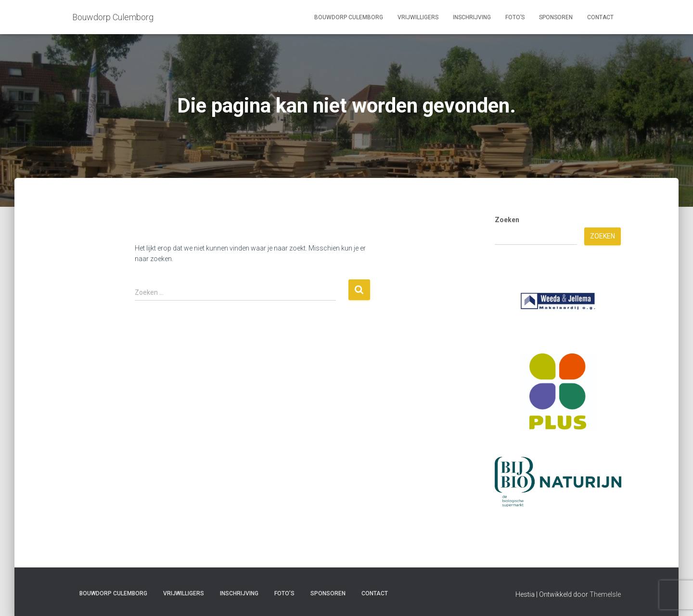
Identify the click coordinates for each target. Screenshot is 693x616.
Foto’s (515, 17)
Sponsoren (556, 17)
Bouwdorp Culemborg (349, 17)
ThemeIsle (605, 594)
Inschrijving (472, 17)
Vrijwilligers (418, 17)
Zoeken (507, 220)
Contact (600, 17)
